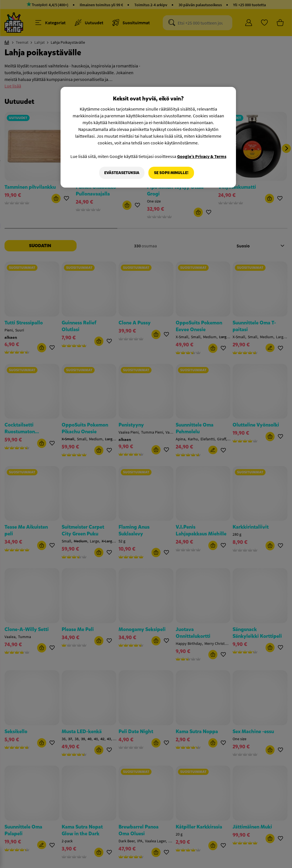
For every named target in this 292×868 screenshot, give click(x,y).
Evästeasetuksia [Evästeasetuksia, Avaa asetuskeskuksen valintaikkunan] (122, 173)
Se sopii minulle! (171, 173)
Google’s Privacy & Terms (202, 156)
